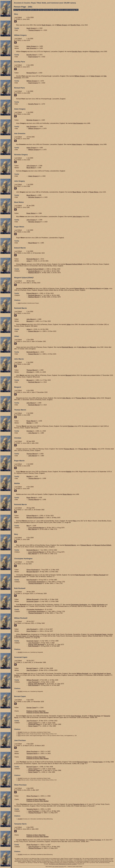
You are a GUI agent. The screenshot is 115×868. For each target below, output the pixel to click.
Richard (95, 52)
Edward (80, 289)
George (31, 708)
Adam (31, 46)
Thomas (34, 30)
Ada (31, 48)
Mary (75, 521)
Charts (41, 10)
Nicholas (32, 120)
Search (56, 10)
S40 (19, 303)
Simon (33, 570)
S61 (19, 734)
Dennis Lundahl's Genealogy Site (69, 10)
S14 (19, 736)
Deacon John (36, 644)
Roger (94, 192)
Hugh (47, 25)
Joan (34, 636)
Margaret (74, 264)
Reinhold (32, 259)
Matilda (29, 423)
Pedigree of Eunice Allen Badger (38, 713)
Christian (30, 372)
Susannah (20, 577)
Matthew (34, 273)
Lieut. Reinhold (36, 528)
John (31, 166)
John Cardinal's (55, 867)
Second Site (61, 867)
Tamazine (32, 754)
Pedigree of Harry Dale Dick (36, 711)
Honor (31, 631)
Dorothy (76, 25)
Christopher (36, 582)
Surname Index (25, 10)
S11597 (20, 652)
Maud (31, 168)
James (33, 723)
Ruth (80, 575)
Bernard (21, 636)
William (62, 25)
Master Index (34, 10)
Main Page (17, 10)
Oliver (95, 716)
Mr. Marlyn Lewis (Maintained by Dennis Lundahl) (63, 864)
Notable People (49, 10)
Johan (29, 261)
